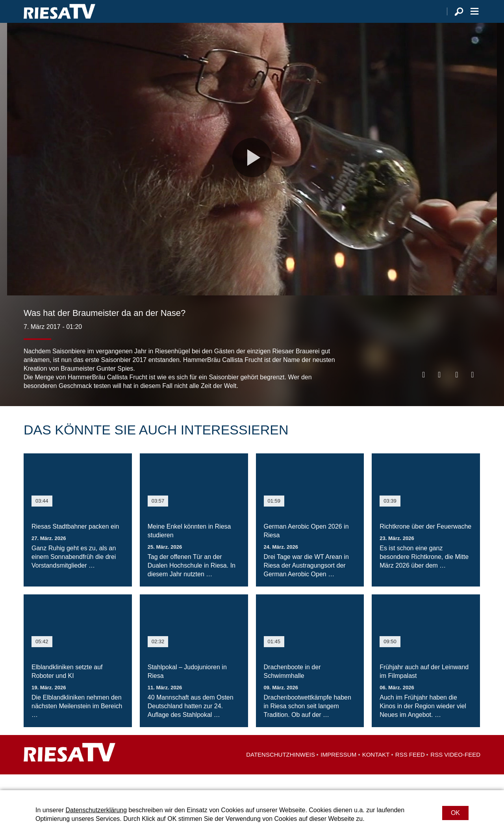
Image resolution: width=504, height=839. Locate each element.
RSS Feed (410, 770)
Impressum (338, 770)
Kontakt (376, 770)
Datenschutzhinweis (281, 770)
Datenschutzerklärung (96, 810)
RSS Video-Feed (455, 770)
